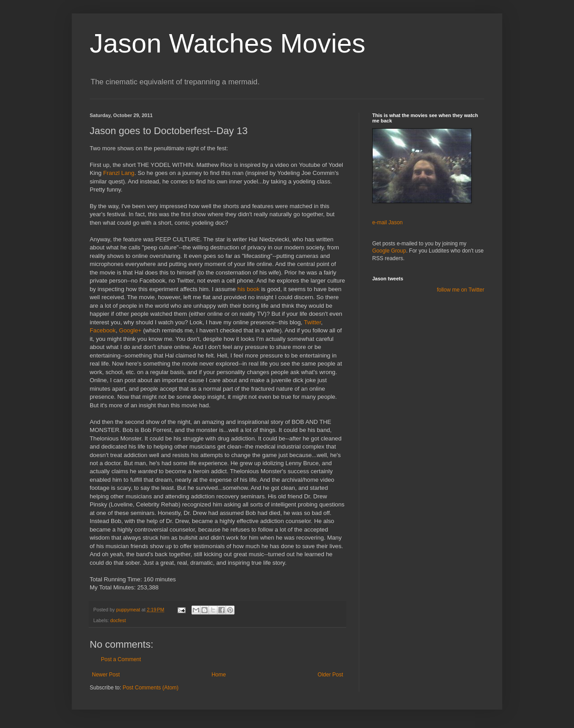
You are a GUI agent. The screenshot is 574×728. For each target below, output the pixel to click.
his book (249, 289)
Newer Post (106, 675)
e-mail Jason (387, 222)
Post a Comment (121, 659)
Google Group (389, 251)
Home (219, 675)
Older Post (330, 675)
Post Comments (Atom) (150, 688)
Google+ (130, 330)
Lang (119, 173)
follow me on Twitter (461, 290)
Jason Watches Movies (228, 43)
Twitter (313, 322)
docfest (118, 620)
